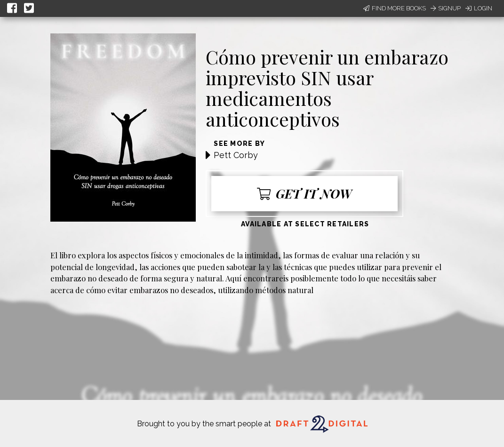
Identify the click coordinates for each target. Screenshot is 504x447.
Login (479, 8)
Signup (446, 8)
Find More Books (395, 8)
